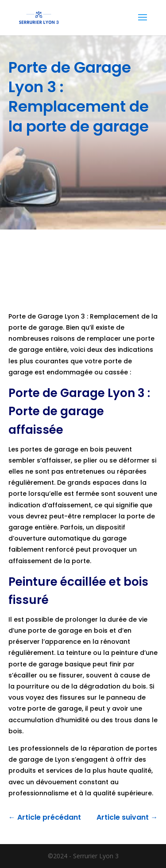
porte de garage (54, 631)
